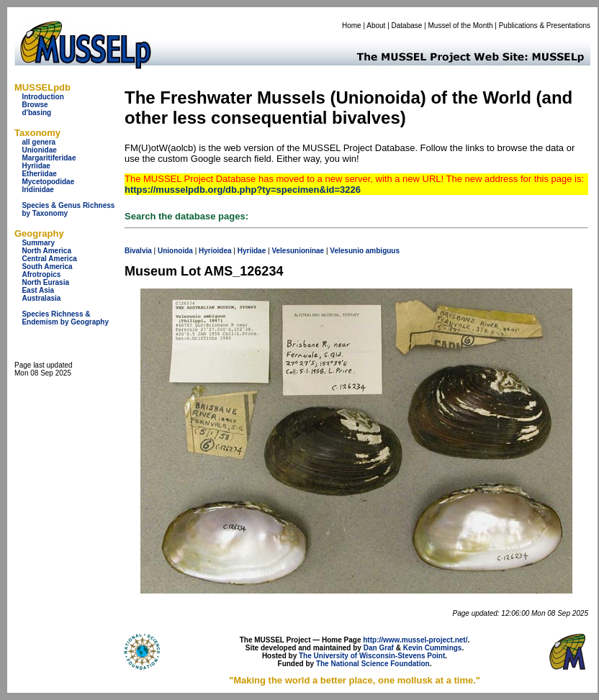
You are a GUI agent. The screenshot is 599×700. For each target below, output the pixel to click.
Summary (38, 243)
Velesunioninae (298, 251)
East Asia (38, 290)
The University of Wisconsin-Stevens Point (372, 656)
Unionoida (175, 251)
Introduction (42, 97)
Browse (35, 105)
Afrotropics (41, 274)
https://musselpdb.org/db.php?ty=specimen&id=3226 (243, 190)
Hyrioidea (215, 251)
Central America (49, 259)
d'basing (36, 113)
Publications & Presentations (545, 26)
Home (352, 26)
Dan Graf (379, 648)
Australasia (41, 298)
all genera (39, 142)
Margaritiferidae (49, 158)
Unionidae (39, 150)
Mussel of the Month (461, 26)
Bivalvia (138, 251)
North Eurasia (45, 282)
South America (47, 267)
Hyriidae (36, 166)
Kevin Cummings (433, 648)
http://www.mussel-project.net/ (415, 640)
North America (46, 251)
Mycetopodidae (48, 182)
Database (407, 26)
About (376, 26)
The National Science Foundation (373, 664)
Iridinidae (37, 190)
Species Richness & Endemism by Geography (65, 318)
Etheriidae (39, 174)
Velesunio (347, 251)
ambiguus (383, 251)
